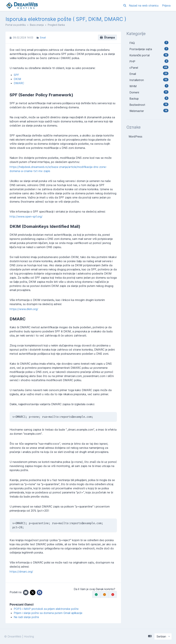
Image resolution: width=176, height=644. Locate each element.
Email (43, 38)
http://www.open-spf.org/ (26, 216)
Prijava (166, 5)
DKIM (17, 79)
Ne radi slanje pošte (26, 617)
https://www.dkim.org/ (24, 309)
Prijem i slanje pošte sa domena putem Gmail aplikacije (48, 613)
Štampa (107, 37)
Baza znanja (37, 25)
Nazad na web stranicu (144, 5)
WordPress (135, 136)
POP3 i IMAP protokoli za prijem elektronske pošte (46, 609)
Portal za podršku (16, 25)
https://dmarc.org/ (21, 572)
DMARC (19, 83)
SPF (16, 75)
